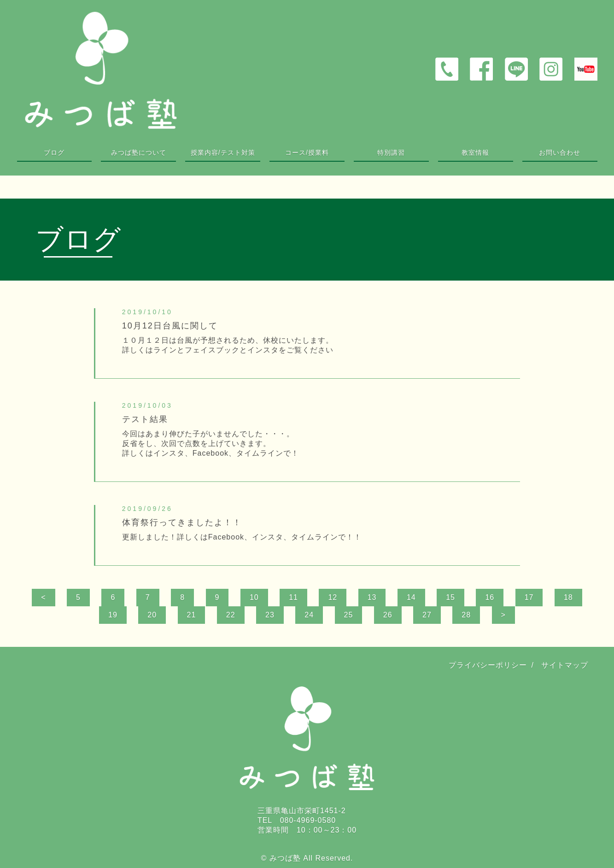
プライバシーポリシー (488, 665)
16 (490, 597)
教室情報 (475, 152)
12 (333, 597)
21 (192, 615)
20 (152, 615)
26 (388, 615)
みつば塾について (139, 152)
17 (529, 597)
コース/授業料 (307, 152)
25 (349, 615)
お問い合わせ (560, 152)
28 (466, 615)
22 (231, 615)
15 (450, 597)
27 (427, 615)
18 (568, 597)
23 (270, 615)
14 (411, 597)
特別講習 (391, 152)
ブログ (54, 152)
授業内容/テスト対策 (223, 152)
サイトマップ (565, 665)
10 (254, 597)
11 (293, 597)
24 (309, 615)
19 (113, 615)
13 (372, 597)
